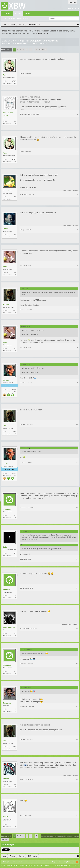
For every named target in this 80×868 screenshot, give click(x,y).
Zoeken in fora (10, 18)
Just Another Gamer (8, 114)
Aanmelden (72, 2)
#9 (77, 383)
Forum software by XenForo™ (18, 865)
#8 (77, 347)
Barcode (6, 304)
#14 (77, 588)
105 (15, 785)
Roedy (5, 229)
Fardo (35, 43)
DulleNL (6, 380)
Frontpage (7, 13)
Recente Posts (24, 18)
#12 (77, 508)
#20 (77, 815)
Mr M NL (6, 779)
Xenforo (20, 862)
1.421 (15, 311)
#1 (77, 74)
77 (37, 50)
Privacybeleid (75, 865)
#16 (77, 664)
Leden (27, 13)
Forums (18, 13)
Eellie (5, 547)
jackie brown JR (9, 627)
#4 (77, 194)
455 (15, 197)
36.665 (14, 390)
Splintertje (7, 509)
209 (15, 235)
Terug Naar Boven (69, 862)
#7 (77, 310)
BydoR (5, 816)
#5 (77, 230)
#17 (77, 707)
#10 (77, 424)
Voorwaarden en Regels (62, 865)
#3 (77, 152)
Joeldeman (7, 703)
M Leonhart (7, 191)
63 (15, 709)
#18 (77, 739)
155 (15, 273)
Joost (5, 267)
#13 (77, 559)
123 (15, 121)
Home (59, 862)
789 (15, 633)
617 (15, 553)
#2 (77, 114)
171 (15, 515)
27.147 (14, 81)
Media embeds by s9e (43, 865)
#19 (77, 780)
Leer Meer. (43, 33)
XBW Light (6, 862)
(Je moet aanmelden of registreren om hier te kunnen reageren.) (60, 836)
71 (15, 824)
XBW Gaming (17, 43)
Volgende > (43, 50)
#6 (77, 265)
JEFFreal (6, 590)
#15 (77, 628)
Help (54, 862)
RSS (77, 862)
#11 (77, 462)
